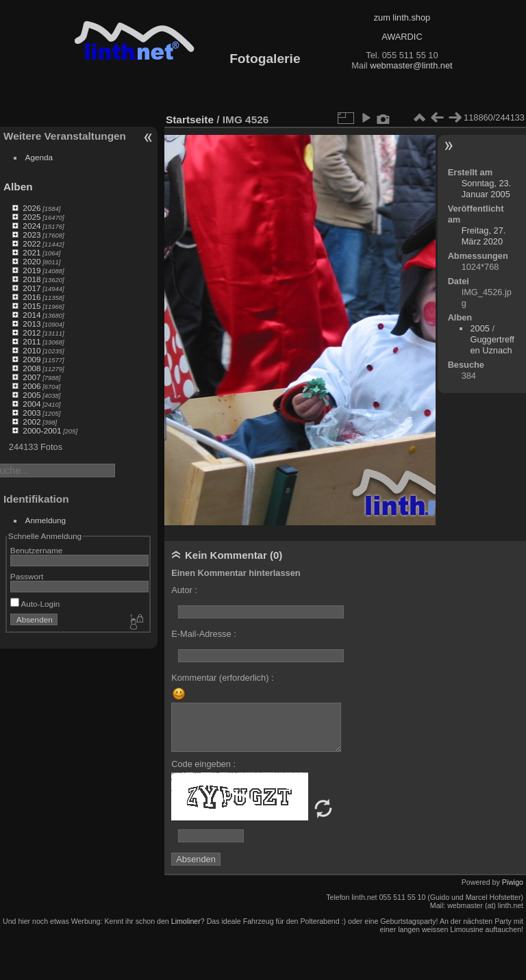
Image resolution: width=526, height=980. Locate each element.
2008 (32, 368)
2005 (32, 395)
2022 (32, 243)
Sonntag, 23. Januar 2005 (487, 189)
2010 (32, 350)
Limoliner (186, 921)
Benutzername (37, 550)
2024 (32, 226)
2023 (32, 235)
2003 (32, 413)
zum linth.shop (402, 17)
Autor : (184, 590)
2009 (32, 359)
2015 (32, 306)
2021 (32, 252)
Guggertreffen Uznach (492, 345)
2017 (32, 288)
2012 (32, 332)
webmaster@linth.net (411, 65)
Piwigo (513, 882)
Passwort (27, 576)
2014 (32, 315)
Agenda (39, 157)
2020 (32, 261)
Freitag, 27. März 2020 (484, 236)
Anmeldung (46, 520)
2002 (32, 422)
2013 (32, 324)
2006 (32, 386)
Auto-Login (35, 604)
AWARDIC (402, 37)
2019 (32, 270)
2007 (32, 377)
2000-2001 (42, 430)
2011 (32, 341)
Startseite (190, 120)
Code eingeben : (203, 764)
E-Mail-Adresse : (204, 634)
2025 (32, 217)
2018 (32, 279)
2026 (32, 208)
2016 (32, 297)
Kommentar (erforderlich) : (222, 678)
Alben (18, 187)
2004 (32, 404)
